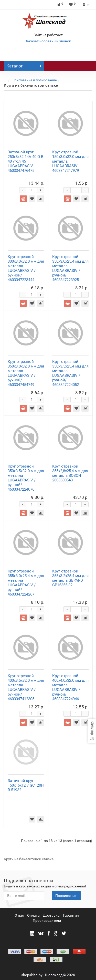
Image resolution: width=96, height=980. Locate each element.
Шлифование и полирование (34, 80)
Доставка (51, 915)
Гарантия (71, 915)
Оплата (33, 915)
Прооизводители (47, 920)
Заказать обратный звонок (48, 41)
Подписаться (66, 896)
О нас (19, 915)
